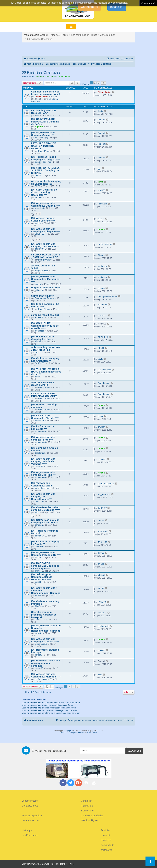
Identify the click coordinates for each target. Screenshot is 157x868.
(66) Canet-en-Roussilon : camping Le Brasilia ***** (46, 509)
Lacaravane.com (31, 820)
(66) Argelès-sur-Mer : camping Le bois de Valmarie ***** (44, 461)
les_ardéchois (104, 495)
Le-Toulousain (41, 679)
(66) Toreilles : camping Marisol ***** (45, 532)
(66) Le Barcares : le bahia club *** (43, 428)
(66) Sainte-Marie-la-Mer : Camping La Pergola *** (46, 521)
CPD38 (101, 521)
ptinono (101, 288)
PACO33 (39, 606)
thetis (37, 116)
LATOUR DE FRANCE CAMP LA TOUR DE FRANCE (44, 146)
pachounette (103, 626)
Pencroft (102, 120)
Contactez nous (30, 806)
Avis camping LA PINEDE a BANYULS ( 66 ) (46, 349)
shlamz (101, 564)
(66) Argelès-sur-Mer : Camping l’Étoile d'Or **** (46, 554)
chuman (101, 427)
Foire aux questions (32, 816)
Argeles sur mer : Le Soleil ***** (43, 267)
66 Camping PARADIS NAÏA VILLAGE (44, 112)
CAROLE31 (40, 363)
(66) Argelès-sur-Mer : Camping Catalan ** (44, 134)
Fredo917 (39, 620)
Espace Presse (30, 801)
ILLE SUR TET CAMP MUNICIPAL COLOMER (44, 395)
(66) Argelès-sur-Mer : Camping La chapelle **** (46, 230)
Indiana (38, 342)
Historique (27, 830)
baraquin (39, 525)
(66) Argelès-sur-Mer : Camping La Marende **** (46, 675)
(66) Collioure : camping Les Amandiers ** (45, 360)
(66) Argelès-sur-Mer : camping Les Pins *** (44, 474)
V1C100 (102, 190)
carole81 (39, 536)
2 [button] (95, 83)
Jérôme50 (102, 542)
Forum (65, 35)
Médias (55, 35)
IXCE (100, 359)
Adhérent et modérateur (47, 77)
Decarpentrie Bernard (45, 298)
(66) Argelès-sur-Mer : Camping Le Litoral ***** (45, 640)
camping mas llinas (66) (45, 315)
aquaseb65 (103, 531)
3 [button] (99, 83)
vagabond (102, 305)
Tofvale (38, 557)
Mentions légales (90, 820)
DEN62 (38, 353)
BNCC (38, 186)
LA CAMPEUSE (105, 244)
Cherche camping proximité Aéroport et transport (44, 615)
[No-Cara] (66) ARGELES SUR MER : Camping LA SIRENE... (46, 170)
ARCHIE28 (103, 337)
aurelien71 (39, 317)
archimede (39, 331)
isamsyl (38, 284)
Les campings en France (84, 35)
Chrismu (102, 575)
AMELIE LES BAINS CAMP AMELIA (43, 384)
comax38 (39, 466)
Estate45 (39, 290)
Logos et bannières (106, 838)
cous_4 (38, 223)
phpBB (70, 731)
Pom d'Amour (44, 260)
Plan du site (87, 806)
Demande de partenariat (108, 848)
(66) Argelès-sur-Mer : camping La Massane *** (45, 245)
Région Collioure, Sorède (46, 288)
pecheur (38, 197)
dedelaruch (40, 453)
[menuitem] (41, 59)
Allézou (101, 255)
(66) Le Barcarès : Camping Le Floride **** (45, 417)
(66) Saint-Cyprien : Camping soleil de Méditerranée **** (42, 577)
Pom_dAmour (45, 151)
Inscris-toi (117, 7)
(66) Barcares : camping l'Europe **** (45, 651)
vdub (37, 512)
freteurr (102, 230)
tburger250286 (41, 271)
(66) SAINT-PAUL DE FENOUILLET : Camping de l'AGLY (45, 122)
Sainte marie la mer (42, 296)
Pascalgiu (102, 204)
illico (100, 675)
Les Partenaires (30, 835)
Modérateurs (65, 77)
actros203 (39, 208)
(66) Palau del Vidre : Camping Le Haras (43, 338)
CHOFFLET (40, 234)
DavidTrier (39, 547)
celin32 (38, 175)
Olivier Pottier (41, 97)
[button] (103, 83)
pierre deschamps (43, 488)
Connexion (87, 801)
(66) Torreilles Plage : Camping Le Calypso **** (46, 158)
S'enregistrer (88, 811)
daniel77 (39, 377)
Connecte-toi (89, 7)
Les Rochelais (104, 370)
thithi (100, 182)
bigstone (39, 127)
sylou (37, 571)
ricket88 (38, 655)
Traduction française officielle (72, 733)
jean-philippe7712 (43, 162)
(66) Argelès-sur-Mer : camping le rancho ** (44, 438)
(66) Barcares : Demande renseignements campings (46, 663)
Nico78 (38, 595)
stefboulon (103, 266)
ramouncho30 (41, 644)
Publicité (105, 830)
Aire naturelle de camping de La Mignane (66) (46, 182)
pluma (101, 416)
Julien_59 (102, 508)
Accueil (44, 35)
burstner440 (40, 431)
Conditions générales (92, 816)
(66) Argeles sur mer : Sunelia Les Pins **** (44, 219)
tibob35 (38, 582)
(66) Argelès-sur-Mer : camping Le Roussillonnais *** (44, 496)
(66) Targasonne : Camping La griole (42, 484)
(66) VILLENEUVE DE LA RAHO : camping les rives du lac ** (46, 372)
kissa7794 (39, 502)
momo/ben (40, 421)
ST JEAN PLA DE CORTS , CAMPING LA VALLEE (46, 256)
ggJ (99, 168)
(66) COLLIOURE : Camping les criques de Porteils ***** (45, 326)
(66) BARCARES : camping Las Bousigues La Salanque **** (45, 566)
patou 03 (39, 249)
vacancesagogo (42, 138)
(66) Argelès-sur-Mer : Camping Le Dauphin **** (46, 204)
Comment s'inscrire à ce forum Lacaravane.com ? (46, 93)
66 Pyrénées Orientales (41, 72)
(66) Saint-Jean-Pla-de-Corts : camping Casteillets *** (44, 192)
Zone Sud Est (107, 35)
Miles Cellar (92, 733)
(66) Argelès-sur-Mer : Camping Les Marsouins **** (45, 279)
